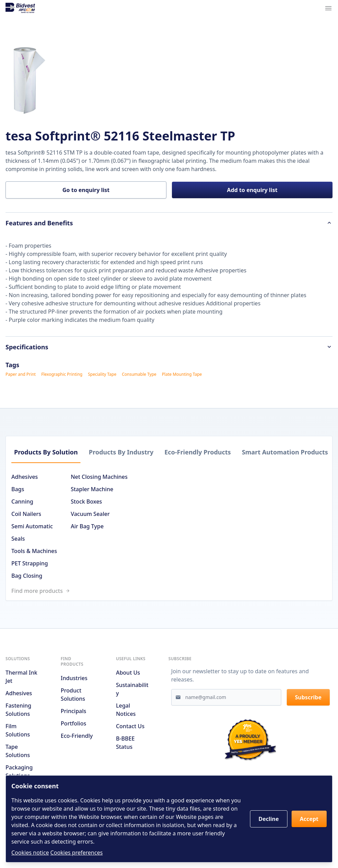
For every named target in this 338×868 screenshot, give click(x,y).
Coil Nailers (26, 514)
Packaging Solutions (19, 771)
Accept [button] (309, 819)
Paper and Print (21, 374)
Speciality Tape (102, 374)
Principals (74, 711)
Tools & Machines (34, 551)
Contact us (130, 726)
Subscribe (308, 697)
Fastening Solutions (18, 710)
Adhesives (25, 477)
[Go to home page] (20, 8)
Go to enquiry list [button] (86, 190)
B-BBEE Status (125, 743)
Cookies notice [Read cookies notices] (30, 853)
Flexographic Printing (62, 374)
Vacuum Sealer (90, 514)
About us (128, 673)
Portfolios (74, 723)
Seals (18, 539)
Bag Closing (27, 576)
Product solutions (73, 695)
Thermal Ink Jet (21, 677)
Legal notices (126, 710)
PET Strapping (30, 563)
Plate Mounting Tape (182, 374)
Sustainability (132, 689)
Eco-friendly (77, 736)
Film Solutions (18, 730)
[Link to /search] (172, 591)
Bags (18, 489)
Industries (74, 678)
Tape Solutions (18, 751)
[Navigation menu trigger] (328, 8)
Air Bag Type (87, 526)
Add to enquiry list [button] (252, 190)
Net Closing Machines (99, 477)
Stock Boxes (86, 501)
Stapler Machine (92, 489)
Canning (22, 501)
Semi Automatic (32, 526)
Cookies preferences (76, 853)
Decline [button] (269, 819)
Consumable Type (139, 374)
